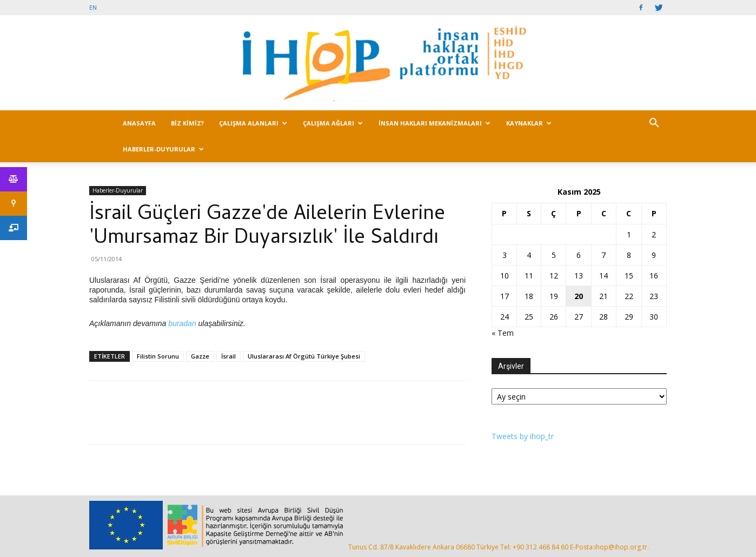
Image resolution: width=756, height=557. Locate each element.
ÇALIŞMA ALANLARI (253, 123)
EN (93, 7)
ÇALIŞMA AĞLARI (333, 123)
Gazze (200, 356)
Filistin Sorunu (158, 356)
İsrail (228, 356)
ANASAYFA (139, 123)
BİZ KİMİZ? (187, 123)
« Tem (503, 333)
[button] (654, 124)
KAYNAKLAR (529, 123)
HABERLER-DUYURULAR (163, 149)
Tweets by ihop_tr (523, 436)
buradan (182, 323)
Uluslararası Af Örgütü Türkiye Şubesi (304, 356)
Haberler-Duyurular (118, 190)
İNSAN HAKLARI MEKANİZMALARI (435, 123)
